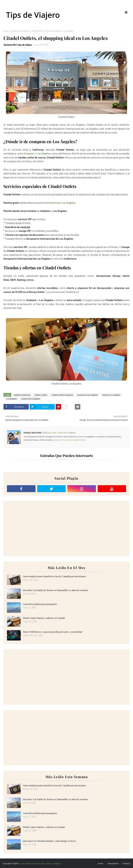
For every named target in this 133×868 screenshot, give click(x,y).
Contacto (126, 863)
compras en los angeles (87, 395)
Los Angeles (11, 399)
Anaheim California (22, 395)
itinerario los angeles (111, 395)
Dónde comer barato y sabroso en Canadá (44, 618)
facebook (58, 440)
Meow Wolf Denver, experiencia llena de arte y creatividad (52, 632)
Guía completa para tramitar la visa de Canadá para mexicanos (54, 576)
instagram (76, 440)
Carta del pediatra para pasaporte (40, 604)
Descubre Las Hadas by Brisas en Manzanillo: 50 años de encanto (55, 590)
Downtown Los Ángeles (62, 203)
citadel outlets (41, 395)
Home (101, 863)
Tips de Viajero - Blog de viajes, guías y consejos (40, 863)
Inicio (6, 31)
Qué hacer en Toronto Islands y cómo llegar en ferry (49, 841)
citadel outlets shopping (62, 395)
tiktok (83, 440)
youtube (67, 440)
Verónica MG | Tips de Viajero (18, 45)
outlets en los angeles (20, 31)
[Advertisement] (66, 529)
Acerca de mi (113, 863)
